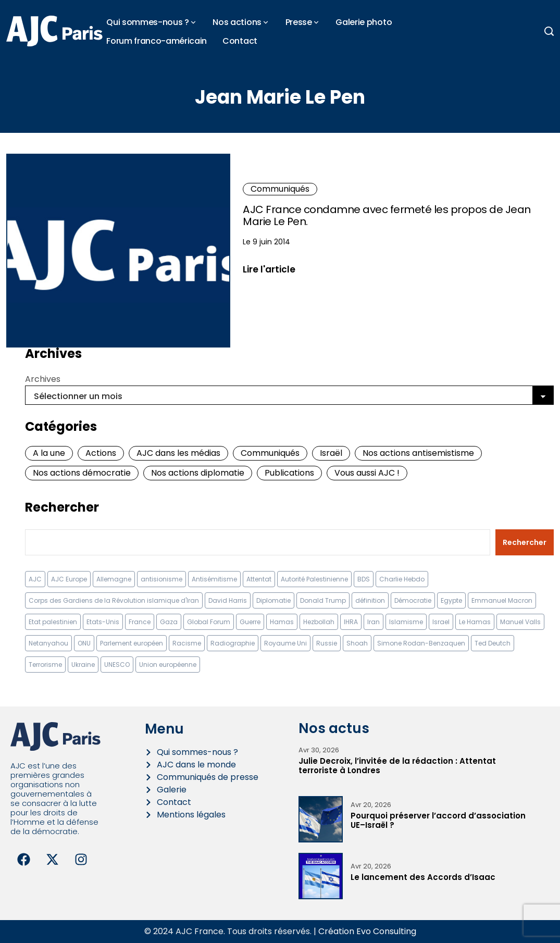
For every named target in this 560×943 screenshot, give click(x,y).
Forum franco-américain (157, 41)
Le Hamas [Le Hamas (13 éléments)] (475, 622)
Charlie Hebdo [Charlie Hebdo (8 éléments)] (402, 579)
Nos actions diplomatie (198, 473)
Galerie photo (364, 22)
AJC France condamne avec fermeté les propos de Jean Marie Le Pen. (387, 215)
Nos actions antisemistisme (418, 453)
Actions (101, 453)
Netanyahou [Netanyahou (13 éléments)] (48, 643)
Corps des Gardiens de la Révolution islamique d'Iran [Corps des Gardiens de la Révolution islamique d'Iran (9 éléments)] (114, 600)
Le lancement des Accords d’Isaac (423, 877)
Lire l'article (269, 269)
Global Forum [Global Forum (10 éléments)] (209, 622)
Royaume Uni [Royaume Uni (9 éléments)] (285, 643)
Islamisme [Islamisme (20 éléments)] (406, 622)
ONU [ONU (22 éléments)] (84, 643)
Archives (43, 379)
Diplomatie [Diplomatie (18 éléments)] (273, 600)
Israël (331, 453)
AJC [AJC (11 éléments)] (35, 579)
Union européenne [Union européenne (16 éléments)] (168, 665)
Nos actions (237, 22)
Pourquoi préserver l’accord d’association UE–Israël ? (438, 820)
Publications (289, 473)
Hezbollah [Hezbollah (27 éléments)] (319, 622)
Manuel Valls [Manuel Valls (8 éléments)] (520, 622)
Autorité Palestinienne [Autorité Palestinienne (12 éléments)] (314, 579)
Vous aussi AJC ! (367, 473)
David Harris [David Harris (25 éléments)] (228, 600)
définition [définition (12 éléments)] (370, 600)
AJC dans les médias (178, 453)
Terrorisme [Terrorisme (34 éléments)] (45, 665)
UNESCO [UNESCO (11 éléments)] (117, 665)
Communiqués (280, 189)
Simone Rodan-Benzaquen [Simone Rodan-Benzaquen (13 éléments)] (421, 643)
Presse (299, 22)
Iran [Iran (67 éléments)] (374, 622)
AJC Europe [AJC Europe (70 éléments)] (69, 579)
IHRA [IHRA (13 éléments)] (351, 622)
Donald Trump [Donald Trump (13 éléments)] (323, 600)
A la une (49, 453)
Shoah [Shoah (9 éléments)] (357, 643)
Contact (240, 41)
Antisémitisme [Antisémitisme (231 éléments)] (214, 579)
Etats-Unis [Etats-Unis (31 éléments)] (103, 622)
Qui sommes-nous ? (148, 22)
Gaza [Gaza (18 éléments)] (169, 622)
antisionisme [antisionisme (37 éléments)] (161, 579)
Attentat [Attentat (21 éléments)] (259, 579)
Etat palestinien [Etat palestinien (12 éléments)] (53, 622)
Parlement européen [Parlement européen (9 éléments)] (132, 643)
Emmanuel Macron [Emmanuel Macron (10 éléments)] (502, 600)
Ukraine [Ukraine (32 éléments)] (83, 665)
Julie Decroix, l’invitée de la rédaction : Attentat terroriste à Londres (397, 766)
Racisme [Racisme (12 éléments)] (187, 643)
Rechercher (62, 507)
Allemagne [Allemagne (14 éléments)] (114, 579)
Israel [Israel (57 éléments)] (441, 622)
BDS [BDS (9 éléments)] (364, 579)
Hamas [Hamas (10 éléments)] (282, 622)
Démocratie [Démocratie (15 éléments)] (413, 600)
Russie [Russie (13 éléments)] (327, 643)
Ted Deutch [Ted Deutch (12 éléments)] (493, 643)
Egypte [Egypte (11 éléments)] (451, 600)
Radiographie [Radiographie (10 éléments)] (233, 643)
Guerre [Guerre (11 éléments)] (250, 622)
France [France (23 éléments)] (140, 622)
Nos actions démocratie (82, 473)
